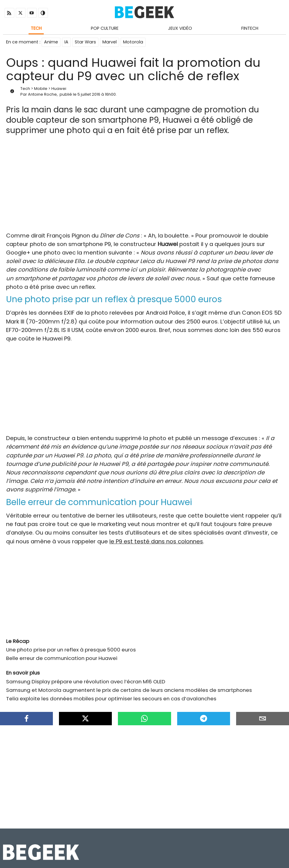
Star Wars (85, 42)
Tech (36, 28)
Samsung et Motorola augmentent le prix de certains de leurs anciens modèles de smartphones (129, 690)
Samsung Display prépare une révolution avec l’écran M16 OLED (86, 682)
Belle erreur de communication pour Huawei (62, 658)
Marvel (110, 42)
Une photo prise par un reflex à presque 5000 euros (71, 650)
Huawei (59, 89)
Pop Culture (105, 28)
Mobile (41, 89)
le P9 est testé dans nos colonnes (156, 541)
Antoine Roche (42, 94)
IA (66, 42)
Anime (51, 42)
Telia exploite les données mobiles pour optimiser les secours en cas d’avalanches (111, 699)
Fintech (250, 28)
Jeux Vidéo (180, 28)
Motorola (133, 42)
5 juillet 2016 (89, 94)
